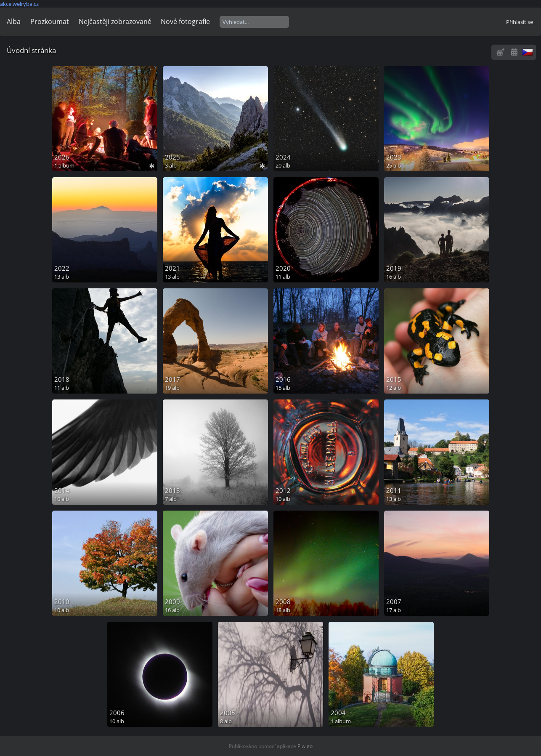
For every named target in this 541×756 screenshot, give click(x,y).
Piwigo (305, 746)
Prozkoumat (50, 21)
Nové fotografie (185, 21)
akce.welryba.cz (19, 4)
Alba (14, 21)
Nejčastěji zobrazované (115, 21)
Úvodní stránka (31, 50)
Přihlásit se (520, 22)
